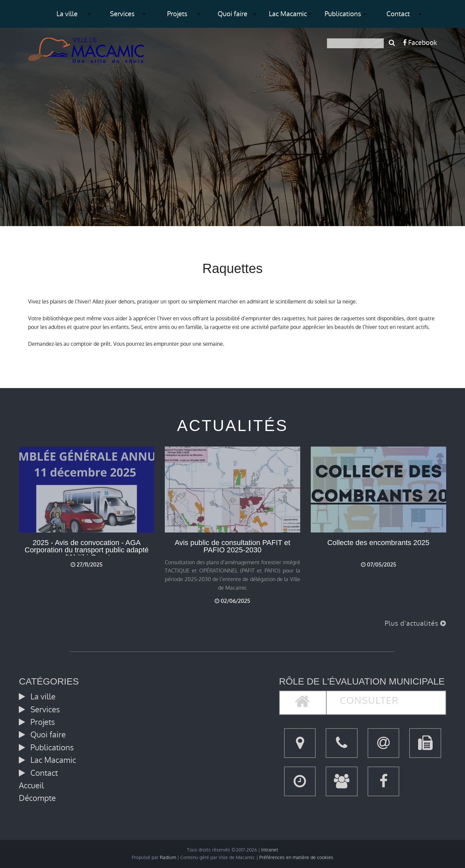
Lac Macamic (288, 14)
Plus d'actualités (415, 623)
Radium (168, 858)
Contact (398, 14)
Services (122, 14)
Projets (177, 14)
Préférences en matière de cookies (296, 858)
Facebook (420, 43)
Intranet (270, 850)
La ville (67, 14)
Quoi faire (232, 14)
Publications (343, 14)
